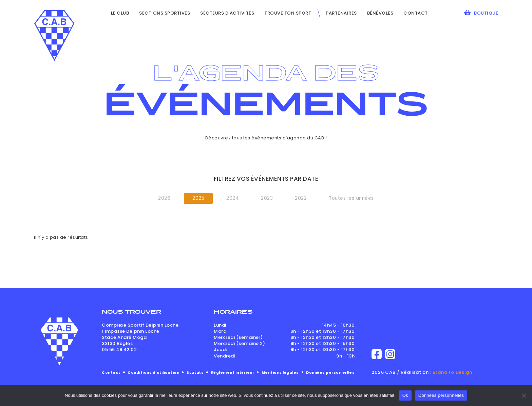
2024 (233, 198)
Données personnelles (330, 373)
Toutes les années (351, 198)
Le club (120, 13)
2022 (301, 198)
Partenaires (341, 13)
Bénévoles (380, 13)
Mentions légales (280, 373)
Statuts (195, 373)
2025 (198, 198)
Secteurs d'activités (227, 13)
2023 (267, 198)
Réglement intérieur (233, 373)
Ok (405, 395)
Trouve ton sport (288, 13)
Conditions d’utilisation (153, 373)
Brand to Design (452, 372)
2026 (164, 198)
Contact (416, 13)
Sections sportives (165, 13)
